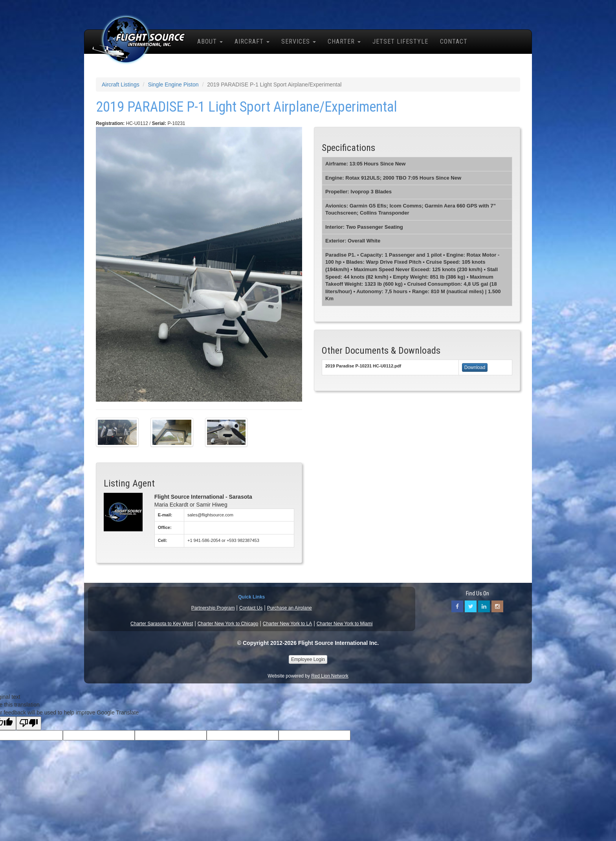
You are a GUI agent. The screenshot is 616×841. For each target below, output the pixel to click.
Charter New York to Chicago (228, 624)
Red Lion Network (330, 676)
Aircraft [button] (252, 41)
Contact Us (251, 608)
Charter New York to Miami (345, 624)
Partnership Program (213, 608)
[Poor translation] (29, 723)
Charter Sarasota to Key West (162, 624)
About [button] (210, 41)
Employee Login (308, 659)
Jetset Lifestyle (400, 41)
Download (475, 367)
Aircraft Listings (121, 84)
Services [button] (299, 41)
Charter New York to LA (287, 624)
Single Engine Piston (173, 84)
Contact (454, 41)
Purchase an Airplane (290, 608)
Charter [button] (344, 41)
